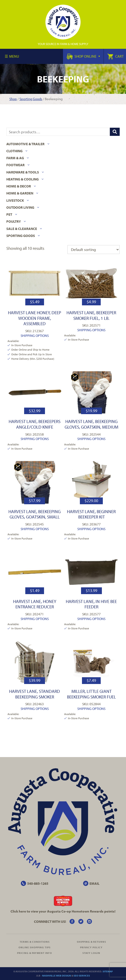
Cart (115, 56)
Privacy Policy (91, 947)
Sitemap (108, 971)
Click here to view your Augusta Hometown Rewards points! (63, 911)
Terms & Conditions (35, 942)
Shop (13, 99)
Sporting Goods (31, 99)
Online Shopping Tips (35, 947)
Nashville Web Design (57, 976)
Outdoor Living (20, 207)
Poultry (14, 221)
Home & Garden (20, 193)
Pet (9, 214)
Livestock (15, 200)
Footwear (15, 165)
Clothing (14, 151)
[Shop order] (94, 250)
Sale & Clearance (22, 229)
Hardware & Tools (23, 172)
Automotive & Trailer (25, 144)
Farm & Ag (15, 158)
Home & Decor (19, 186)
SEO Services (82, 976)
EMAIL (94, 883)
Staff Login (91, 953)
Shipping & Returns (91, 942)
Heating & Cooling (22, 179)
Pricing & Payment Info (35, 953)
